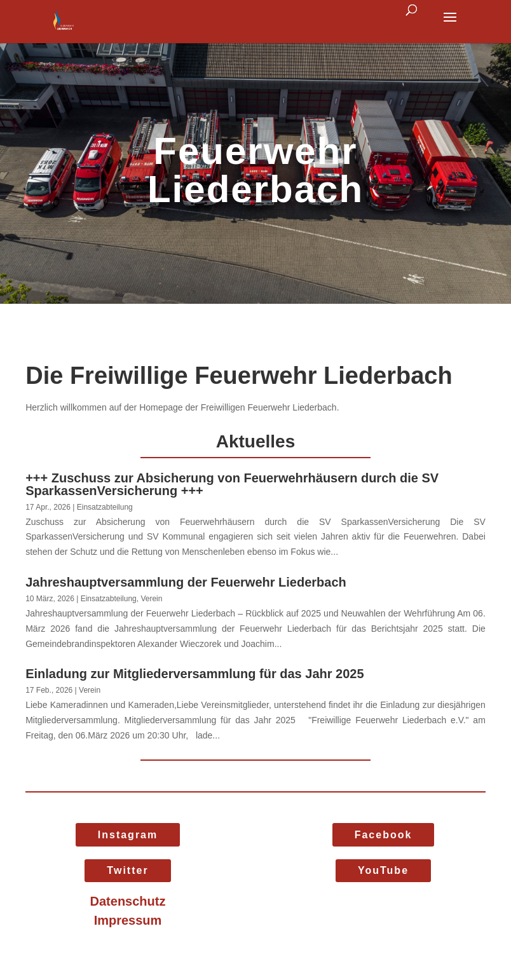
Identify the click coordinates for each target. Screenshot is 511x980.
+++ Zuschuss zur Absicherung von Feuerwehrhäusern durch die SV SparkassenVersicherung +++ (232, 484)
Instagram (128, 835)
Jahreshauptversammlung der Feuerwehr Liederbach (186, 582)
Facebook (384, 835)
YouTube (383, 870)
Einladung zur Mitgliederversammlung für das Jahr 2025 (194, 674)
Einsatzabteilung (105, 507)
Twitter (127, 870)
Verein (151, 599)
